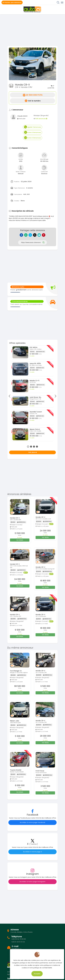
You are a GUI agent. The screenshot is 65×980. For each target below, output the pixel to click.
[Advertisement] (32, 30)
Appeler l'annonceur (33, 127)
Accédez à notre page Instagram (32, 882)
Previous (10, 396)
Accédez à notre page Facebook (33, 822)
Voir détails (20, 540)
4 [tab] (37, 447)
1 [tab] (28, 447)
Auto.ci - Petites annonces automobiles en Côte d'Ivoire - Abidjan (32, 9)
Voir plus (33, 452)
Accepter (41, 973)
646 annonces (41, 119)
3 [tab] (34, 447)
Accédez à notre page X (33, 852)
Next (55, 396)
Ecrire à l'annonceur (33, 132)
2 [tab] (31, 447)
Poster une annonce (12, 2)
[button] (12, 64)
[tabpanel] (33, 394)
